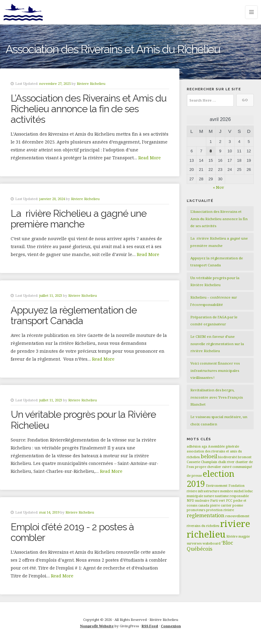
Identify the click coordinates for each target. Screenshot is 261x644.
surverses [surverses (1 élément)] (194, 543)
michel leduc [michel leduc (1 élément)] (243, 491)
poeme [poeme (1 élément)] (238, 505)
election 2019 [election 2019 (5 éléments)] (211, 478)
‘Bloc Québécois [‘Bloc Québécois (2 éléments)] (210, 546)
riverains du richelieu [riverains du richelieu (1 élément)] (203, 526)
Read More (150, 158)
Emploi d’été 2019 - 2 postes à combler (72, 532)
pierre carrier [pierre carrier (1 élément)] (221, 505)
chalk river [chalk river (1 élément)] (226, 462)
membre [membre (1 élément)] (227, 491)
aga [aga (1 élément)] (204, 446)
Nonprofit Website (97, 626)
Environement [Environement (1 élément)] (217, 486)
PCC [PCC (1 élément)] (229, 500)
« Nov (219, 187)
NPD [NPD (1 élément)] (190, 500)
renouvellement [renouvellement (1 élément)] (237, 516)
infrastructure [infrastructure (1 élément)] (209, 491)
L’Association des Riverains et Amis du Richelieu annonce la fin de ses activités (89, 109)
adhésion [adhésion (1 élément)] (194, 446)
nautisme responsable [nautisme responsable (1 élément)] (232, 496)
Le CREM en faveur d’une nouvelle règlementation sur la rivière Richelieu (217, 344)
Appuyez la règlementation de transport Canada (74, 315)
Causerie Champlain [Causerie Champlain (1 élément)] (202, 462)
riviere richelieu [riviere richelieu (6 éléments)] (218, 529)
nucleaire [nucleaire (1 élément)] (202, 500)
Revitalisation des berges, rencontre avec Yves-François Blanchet (217, 397)
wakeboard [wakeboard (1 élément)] (212, 543)
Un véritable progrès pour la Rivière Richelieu (83, 420)
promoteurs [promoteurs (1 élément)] (196, 510)
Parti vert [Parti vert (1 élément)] (218, 500)
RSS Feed (150, 626)
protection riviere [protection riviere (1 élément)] (220, 510)
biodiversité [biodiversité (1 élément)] (227, 457)
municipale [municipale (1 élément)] (195, 496)
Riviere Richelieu (91, 83)
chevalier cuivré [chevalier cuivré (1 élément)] (219, 467)
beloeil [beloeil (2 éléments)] (209, 456)
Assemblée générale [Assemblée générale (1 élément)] (224, 446)
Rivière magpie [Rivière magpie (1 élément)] (238, 536)
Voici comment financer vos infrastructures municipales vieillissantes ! (215, 370)
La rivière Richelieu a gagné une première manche (79, 219)
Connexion (171, 626)
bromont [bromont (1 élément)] (245, 457)
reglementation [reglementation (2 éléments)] (206, 515)
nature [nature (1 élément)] (209, 496)
